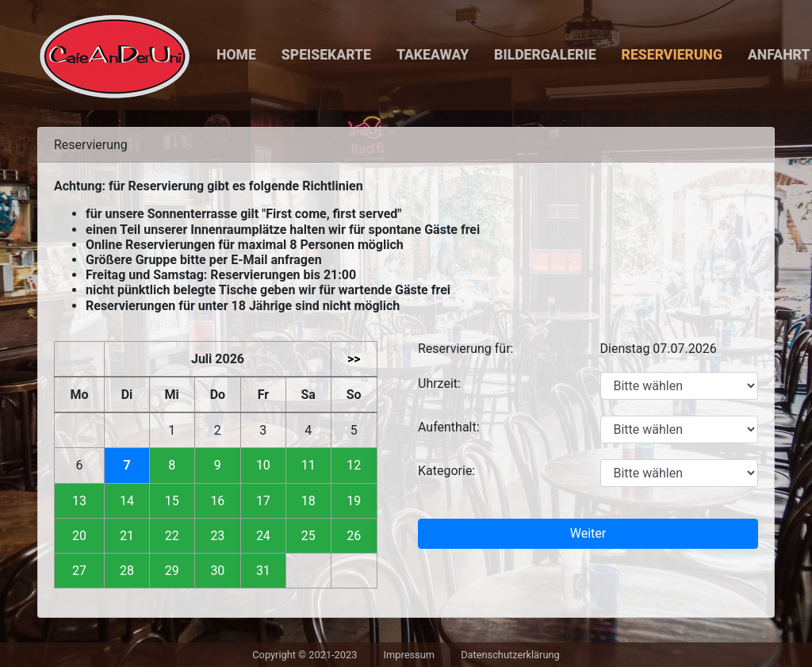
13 (79, 501)
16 (217, 501)
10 (263, 465)
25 (308, 536)
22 (172, 536)
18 (308, 501)
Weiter (588, 533)
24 (263, 536)
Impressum (409, 655)
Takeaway (433, 55)
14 (127, 501)
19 (354, 501)
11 (308, 465)
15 (172, 501)
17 (263, 501)
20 (79, 536)
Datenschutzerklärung (510, 655)
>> (354, 359)
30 (217, 571)
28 (127, 571)
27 (79, 571)
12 (354, 465)
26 (354, 536)
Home (236, 55)
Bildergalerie (545, 55)
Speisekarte (326, 55)
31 (263, 571)
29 (172, 571)
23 (217, 536)
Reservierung (672, 55)
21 (127, 536)
